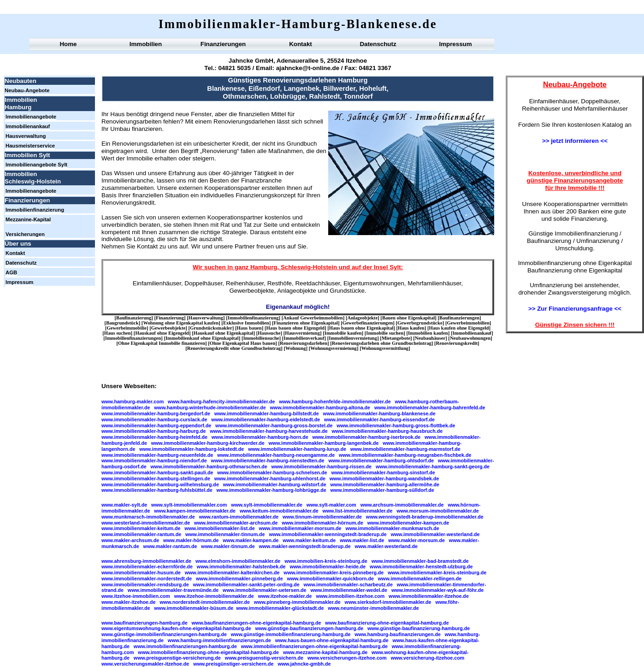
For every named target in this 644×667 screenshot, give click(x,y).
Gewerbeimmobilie (127, 328)
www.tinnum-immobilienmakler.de (322, 517)
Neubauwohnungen (470, 338)
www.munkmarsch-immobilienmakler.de (148, 517)
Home (68, 44)
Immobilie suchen (385, 333)
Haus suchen (118, 333)
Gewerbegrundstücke (420, 323)
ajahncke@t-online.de (308, 68)
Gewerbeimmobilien (468, 323)
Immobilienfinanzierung (35, 210)
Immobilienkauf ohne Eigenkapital (202, 338)
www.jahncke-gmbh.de (304, 664)
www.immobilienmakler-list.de (219, 528)
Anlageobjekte (362, 318)
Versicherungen (25, 234)
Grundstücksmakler (211, 328)
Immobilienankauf (28, 126)
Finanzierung (170, 318)
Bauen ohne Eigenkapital (408, 318)
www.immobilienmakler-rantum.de (141, 534)
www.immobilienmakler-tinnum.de (225, 534)
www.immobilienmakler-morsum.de (300, 528)
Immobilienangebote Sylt (36, 165)
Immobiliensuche (261, 338)
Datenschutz (378, 44)
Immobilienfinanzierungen (133, 338)
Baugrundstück (122, 323)
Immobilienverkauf (304, 338)
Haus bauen (249, 328)
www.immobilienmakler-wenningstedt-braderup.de (328, 534)
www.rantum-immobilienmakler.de (239, 517)
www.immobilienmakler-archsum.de (236, 523)
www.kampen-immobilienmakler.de (195, 511)
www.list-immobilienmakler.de (358, 511)
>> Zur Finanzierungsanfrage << (575, 309)
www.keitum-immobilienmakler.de (279, 511)
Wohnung (295, 348)
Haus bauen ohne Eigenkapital (361, 328)
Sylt (395, 267)
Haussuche (269, 333)
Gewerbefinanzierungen (368, 323)
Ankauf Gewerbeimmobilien (313, 318)
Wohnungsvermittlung (385, 348)
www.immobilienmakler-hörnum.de (322, 523)
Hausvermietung (302, 333)
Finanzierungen (223, 44)
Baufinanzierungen (459, 318)
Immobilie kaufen (343, 333)
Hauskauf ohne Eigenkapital (224, 333)
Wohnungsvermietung (334, 348)
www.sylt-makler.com (331, 505)
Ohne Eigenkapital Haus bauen (242, 343)
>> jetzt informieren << (575, 141)
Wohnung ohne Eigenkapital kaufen (181, 323)
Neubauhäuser (430, 338)
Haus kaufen (411, 328)
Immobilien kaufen (428, 333)
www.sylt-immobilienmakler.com (189, 505)
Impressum (455, 44)
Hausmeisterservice (30, 146)
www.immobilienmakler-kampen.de (408, 523)
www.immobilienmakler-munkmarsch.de (392, 528)
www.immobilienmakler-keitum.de (141, 528)
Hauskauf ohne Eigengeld (162, 333)
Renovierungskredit (457, 343)
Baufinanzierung (134, 318)
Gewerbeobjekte (168, 328)
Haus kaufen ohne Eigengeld (459, 328)
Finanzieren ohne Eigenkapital (306, 323)
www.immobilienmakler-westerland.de (435, 534)
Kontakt (301, 44)
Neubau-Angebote (27, 90)
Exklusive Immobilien (246, 323)
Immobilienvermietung (353, 338)
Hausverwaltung (26, 136)
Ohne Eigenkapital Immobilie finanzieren (162, 343)
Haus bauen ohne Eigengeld (295, 328)
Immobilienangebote (31, 117)
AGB (11, 272)
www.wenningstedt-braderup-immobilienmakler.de (425, 517)
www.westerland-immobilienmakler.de (146, 523)
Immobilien (146, 44)
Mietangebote (396, 338)
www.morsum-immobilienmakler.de (437, 511)
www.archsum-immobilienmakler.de (402, 505)
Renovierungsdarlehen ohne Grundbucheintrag (382, 343)
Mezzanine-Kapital (28, 219)
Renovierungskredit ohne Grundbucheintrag (234, 348)
